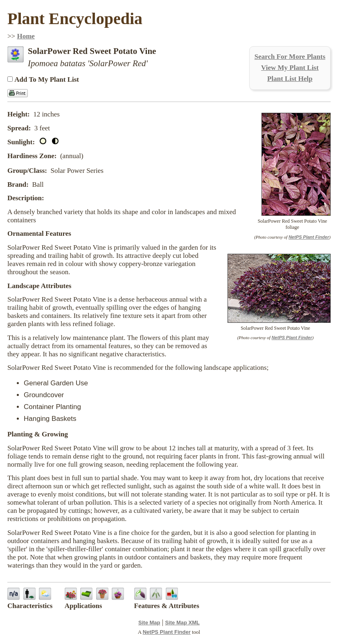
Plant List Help (290, 79)
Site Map (149, 623)
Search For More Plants (290, 57)
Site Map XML (182, 623)
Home (26, 36)
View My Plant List (290, 68)
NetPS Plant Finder (309, 237)
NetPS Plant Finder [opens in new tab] (167, 632)
